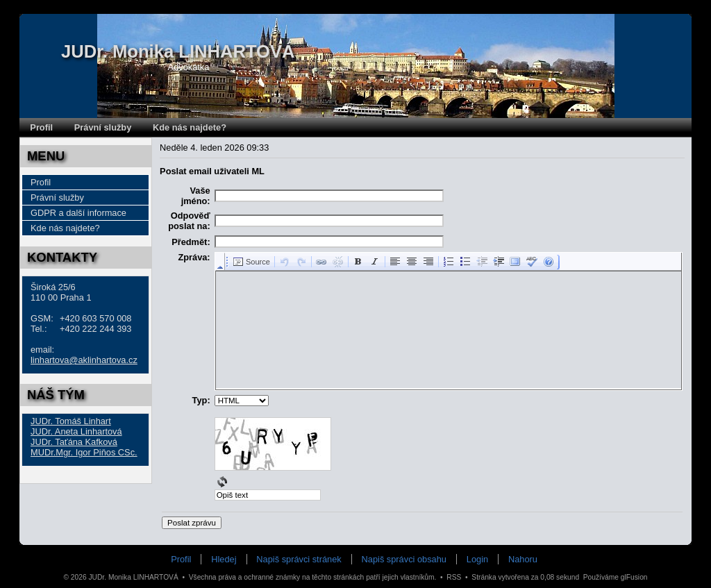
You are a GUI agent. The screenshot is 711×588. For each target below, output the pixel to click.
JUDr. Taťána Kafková (74, 442)
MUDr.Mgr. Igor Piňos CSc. (84, 452)
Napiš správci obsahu (404, 559)
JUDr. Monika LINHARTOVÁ (178, 51)
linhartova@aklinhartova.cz (84, 360)
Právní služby (103, 127)
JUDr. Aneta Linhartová (76, 431)
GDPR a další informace (78, 213)
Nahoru (523, 559)
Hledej (224, 559)
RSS (454, 577)
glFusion (634, 577)
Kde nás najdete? (190, 127)
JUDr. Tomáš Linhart (71, 421)
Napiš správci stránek (299, 559)
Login (477, 559)
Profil (41, 127)
